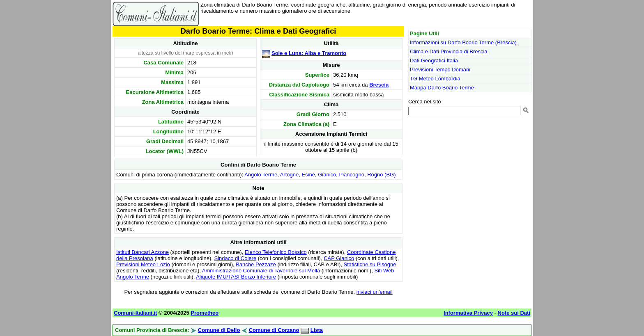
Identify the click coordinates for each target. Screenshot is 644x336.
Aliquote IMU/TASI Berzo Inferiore (236, 277)
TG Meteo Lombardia (435, 79)
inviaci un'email (375, 292)
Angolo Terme (261, 175)
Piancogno (352, 175)
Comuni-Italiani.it (135, 313)
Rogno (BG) (381, 175)
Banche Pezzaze (256, 264)
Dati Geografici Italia (434, 61)
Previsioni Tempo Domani (440, 70)
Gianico (327, 175)
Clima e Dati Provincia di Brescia (449, 51)
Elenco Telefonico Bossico (276, 252)
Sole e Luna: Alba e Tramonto (309, 53)
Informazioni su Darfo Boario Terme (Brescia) (463, 42)
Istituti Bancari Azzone (143, 252)
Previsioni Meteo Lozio (143, 264)
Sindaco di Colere (236, 258)
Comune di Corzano (274, 330)
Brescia (379, 85)
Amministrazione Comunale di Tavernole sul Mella (261, 271)
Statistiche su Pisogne (370, 264)
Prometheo (205, 313)
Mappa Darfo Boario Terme (442, 88)
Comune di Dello (219, 330)
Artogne (290, 175)
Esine (308, 175)
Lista (317, 330)
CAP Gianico (339, 258)
